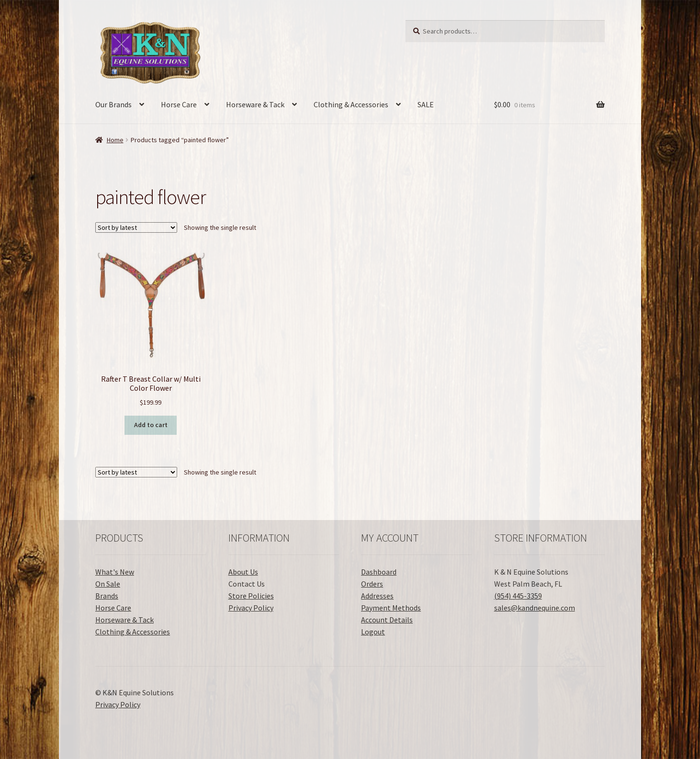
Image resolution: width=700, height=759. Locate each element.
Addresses (377, 596)
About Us (243, 572)
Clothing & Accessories (351, 104)
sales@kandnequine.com (535, 608)
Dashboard (379, 572)
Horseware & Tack (255, 104)
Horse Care (179, 104)
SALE (426, 104)
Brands (107, 596)
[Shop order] (136, 227)
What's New (115, 572)
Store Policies (251, 596)
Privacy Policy (251, 608)
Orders (372, 584)
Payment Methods (391, 608)
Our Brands (113, 104)
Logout (373, 632)
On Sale (108, 584)
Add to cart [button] (151, 425)
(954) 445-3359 (518, 596)
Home (115, 140)
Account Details (387, 620)
